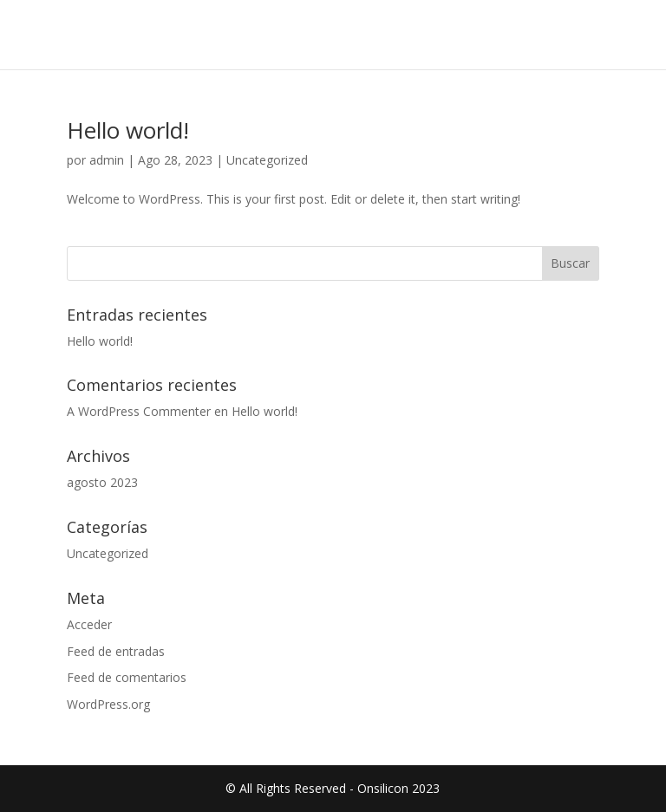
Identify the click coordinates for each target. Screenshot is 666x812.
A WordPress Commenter (139, 411)
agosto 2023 (102, 482)
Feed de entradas (116, 651)
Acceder (89, 624)
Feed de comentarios (127, 677)
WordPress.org (108, 704)
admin (107, 160)
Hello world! (128, 130)
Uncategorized (267, 160)
